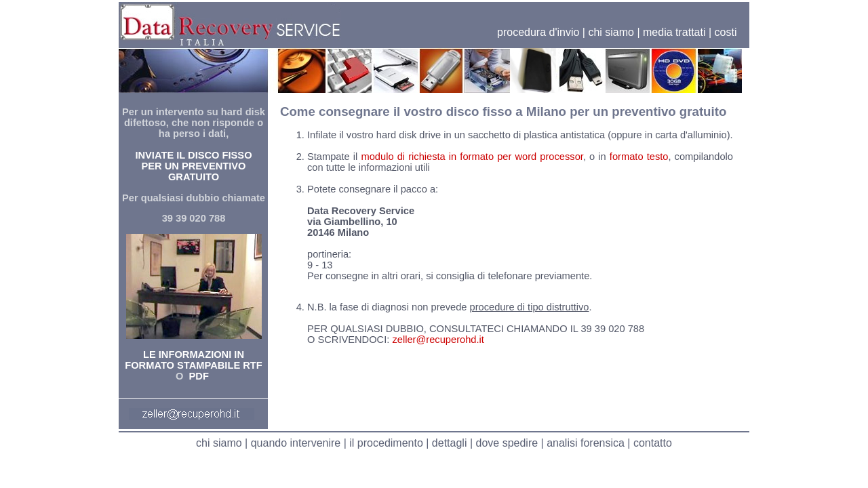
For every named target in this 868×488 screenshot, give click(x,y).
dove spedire (507, 443)
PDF (197, 376)
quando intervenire (296, 443)
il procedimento (386, 443)
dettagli (450, 443)
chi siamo (611, 32)
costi (726, 32)
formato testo (639, 157)
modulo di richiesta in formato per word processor (472, 157)
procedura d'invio (538, 32)
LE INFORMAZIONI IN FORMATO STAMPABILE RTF (193, 360)
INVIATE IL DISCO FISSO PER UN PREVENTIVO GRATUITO (193, 166)
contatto (653, 443)
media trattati (674, 32)
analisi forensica (586, 443)
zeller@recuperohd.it (438, 340)
